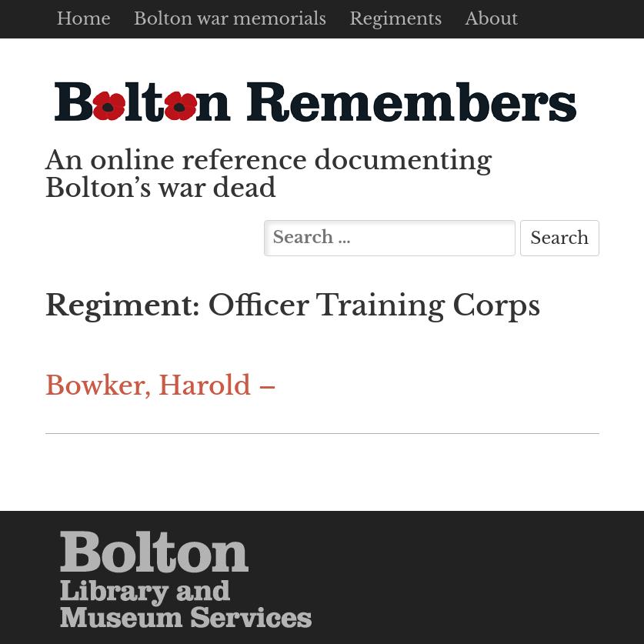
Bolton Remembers (315, 101)
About (491, 19)
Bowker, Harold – (161, 386)
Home (84, 19)
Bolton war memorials (230, 19)
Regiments (395, 19)
